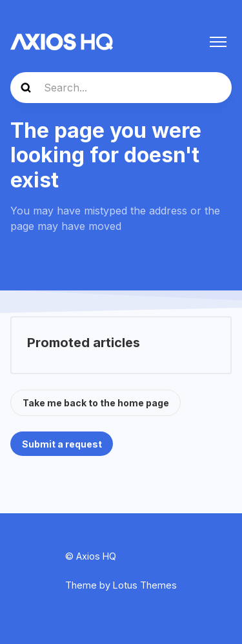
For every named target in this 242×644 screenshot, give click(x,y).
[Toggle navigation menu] (218, 42)
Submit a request (62, 444)
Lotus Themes (145, 585)
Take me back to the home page (96, 403)
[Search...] (121, 88)
